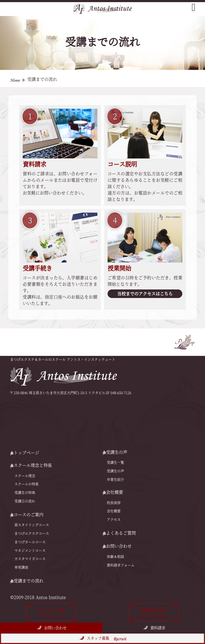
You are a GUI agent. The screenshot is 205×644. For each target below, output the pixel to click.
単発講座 (21, 567)
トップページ (25, 453)
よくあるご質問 (119, 533)
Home (15, 80)
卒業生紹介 (115, 480)
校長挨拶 (114, 503)
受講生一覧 (115, 462)
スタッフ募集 (107, 639)
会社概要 (114, 511)
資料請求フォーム (121, 565)
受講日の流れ (25, 501)
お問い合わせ (55, 628)
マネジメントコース (30, 550)
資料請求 (158, 628)
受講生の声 (115, 471)
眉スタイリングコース (32, 525)
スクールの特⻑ (27, 484)
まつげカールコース (30, 542)
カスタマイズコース (30, 559)
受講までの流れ (27, 581)
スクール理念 (25, 476)
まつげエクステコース (32, 533)
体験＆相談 (115, 557)
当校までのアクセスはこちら (145, 294)
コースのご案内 (27, 515)
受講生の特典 (25, 493)
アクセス (114, 520)
